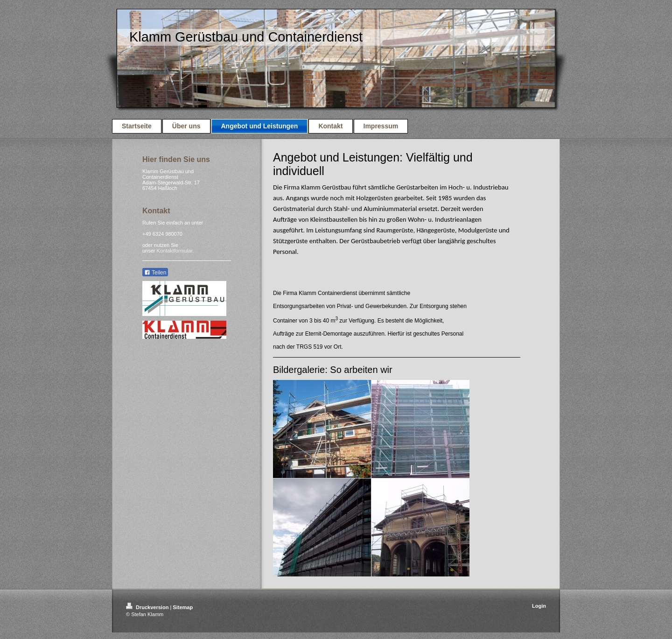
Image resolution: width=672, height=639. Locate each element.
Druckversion (148, 607)
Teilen (155, 273)
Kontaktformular (175, 251)
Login (539, 606)
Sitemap (183, 607)
